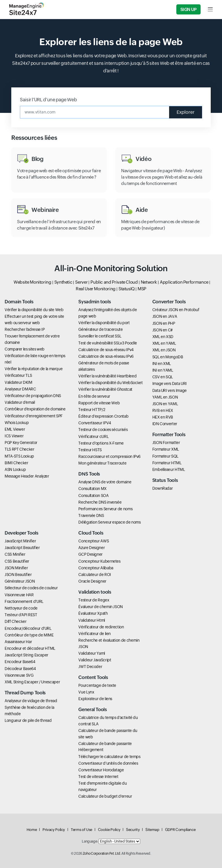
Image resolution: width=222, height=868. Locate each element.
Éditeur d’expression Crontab (103, 416)
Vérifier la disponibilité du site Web (34, 310)
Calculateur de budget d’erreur (105, 796)
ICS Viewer (14, 436)
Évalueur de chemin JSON (101, 607)
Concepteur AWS (94, 541)
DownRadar (163, 488)
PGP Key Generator (21, 443)
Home (32, 830)
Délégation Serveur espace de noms (109, 522)
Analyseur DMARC (20, 389)
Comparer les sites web (25, 349)
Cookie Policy (109, 830)
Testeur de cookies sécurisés (103, 430)
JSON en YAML (165, 404)
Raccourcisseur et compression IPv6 (109, 456)
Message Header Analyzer (27, 476)
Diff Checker (16, 621)
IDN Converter (165, 424)
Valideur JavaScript (95, 660)
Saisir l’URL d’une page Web (48, 100)
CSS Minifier (15, 554)
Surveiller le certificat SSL (100, 336)
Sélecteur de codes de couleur (31, 588)
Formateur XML (166, 449)
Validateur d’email (20, 402)
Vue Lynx (86, 692)
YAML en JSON (165, 397)
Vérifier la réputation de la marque (34, 369)
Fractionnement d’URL (24, 601)
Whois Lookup (17, 423)
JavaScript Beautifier (22, 548)
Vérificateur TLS (18, 375)
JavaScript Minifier (20, 541)
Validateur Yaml (92, 653)
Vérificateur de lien (95, 634)
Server (81, 282)
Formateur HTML (167, 463)
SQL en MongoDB (168, 357)
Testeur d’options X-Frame (101, 443)
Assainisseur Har (18, 642)
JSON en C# (162, 330)
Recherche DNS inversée (100, 502)
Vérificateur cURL (93, 436)
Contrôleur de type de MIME (29, 635)
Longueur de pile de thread (28, 720)
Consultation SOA (93, 496)
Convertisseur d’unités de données (108, 763)
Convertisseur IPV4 (95, 423)
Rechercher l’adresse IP (25, 329)
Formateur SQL (165, 456)
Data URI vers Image (170, 390)
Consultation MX (92, 489)
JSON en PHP (164, 323)
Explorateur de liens (95, 699)
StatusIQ (127, 289)
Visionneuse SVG (19, 675)
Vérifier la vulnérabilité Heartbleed (107, 376)
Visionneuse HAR (19, 595)
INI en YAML (163, 370)
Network (149, 282)
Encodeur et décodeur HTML (30, 648)
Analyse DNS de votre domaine (105, 482)
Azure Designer (91, 548)
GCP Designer (90, 554)
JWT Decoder (90, 667)
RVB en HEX (163, 410)
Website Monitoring (33, 282)
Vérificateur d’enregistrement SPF (34, 416)
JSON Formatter (166, 443)
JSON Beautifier (18, 575)
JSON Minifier (16, 568)
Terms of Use (82, 830)
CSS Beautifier (17, 561)
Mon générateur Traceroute (102, 463)
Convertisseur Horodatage (101, 770)
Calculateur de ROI (95, 575)
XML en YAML (164, 343)
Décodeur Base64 (20, 669)
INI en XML (162, 364)
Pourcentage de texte (97, 685)
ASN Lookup (15, 469)
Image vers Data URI (170, 383)
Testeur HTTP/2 (92, 410)
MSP (142, 289)
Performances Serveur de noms (105, 509)
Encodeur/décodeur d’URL (28, 628)
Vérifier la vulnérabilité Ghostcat (105, 389)
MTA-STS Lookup (19, 456)
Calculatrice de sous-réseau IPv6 (106, 356)
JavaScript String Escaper (26, 655)
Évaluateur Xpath (93, 613)
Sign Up (188, 9)
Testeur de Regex (94, 600)
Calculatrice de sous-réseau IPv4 (106, 350)
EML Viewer (15, 429)
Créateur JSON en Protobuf (176, 310)
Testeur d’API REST (21, 615)
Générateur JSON (20, 581)
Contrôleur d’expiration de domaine (35, 409)
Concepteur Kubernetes (99, 561)
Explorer (186, 112)
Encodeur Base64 (20, 662)
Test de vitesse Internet (98, 777)
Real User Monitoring (96, 289)
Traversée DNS (91, 515)
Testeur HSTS (90, 450)
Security (133, 830)
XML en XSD (163, 337)
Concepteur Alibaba (96, 568)
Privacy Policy (54, 830)
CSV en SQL (163, 377)
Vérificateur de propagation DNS (33, 396)
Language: (90, 841)
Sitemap (152, 830)
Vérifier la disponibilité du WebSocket (110, 383)
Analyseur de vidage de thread (31, 701)
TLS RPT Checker (20, 449)
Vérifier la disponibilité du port (104, 323)
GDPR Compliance (180, 830)
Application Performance (184, 282)
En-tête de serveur (94, 396)
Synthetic (63, 282)
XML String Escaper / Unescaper (32, 682)
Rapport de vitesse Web (99, 403)
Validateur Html (92, 620)
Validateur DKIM (18, 382)
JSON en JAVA (165, 316)
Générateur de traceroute (100, 329)
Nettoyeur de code (21, 608)
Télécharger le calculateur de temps (109, 757)
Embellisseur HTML (169, 469)
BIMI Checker (16, 463)
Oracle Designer (92, 581)
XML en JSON (164, 350)
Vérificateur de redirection (101, 627)
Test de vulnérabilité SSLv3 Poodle (108, 343)
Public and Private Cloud (114, 282)
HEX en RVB (163, 417)
